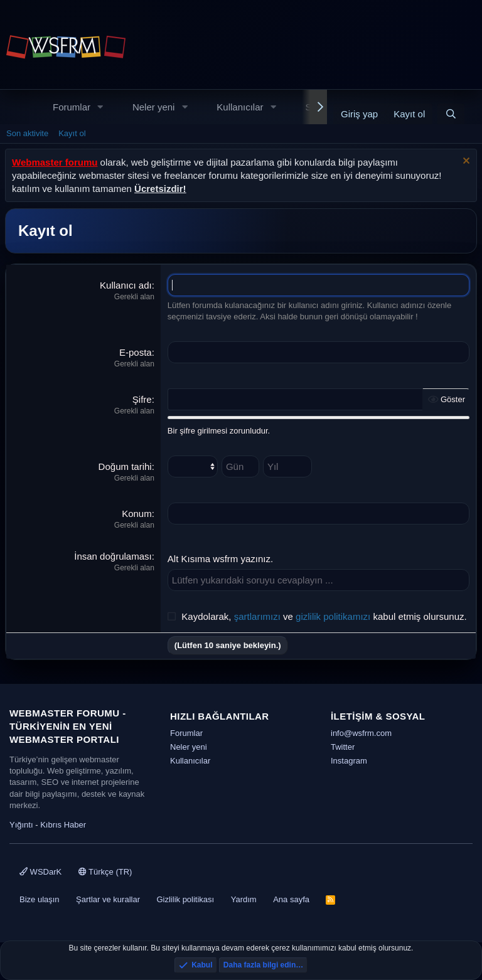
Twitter (343, 747)
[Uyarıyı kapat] (465, 162)
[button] (100, 107)
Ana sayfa (291, 899)
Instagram (349, 761)
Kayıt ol (72, 133)
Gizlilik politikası (185, 899)
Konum (137, 514)
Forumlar (72, 107)
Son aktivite (27, 133)
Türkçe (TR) (105, 872)
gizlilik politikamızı (333, 616)
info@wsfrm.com (361, 733)
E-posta (136, 352)
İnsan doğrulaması (113, 556)
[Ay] (193, 466)
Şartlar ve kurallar (108, 899)
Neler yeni (154, 107)
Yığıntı (21, 825)
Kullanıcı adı (126, 285)
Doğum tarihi (125, 466)
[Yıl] (287, 466)
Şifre (142, 399)
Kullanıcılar (240, 107)
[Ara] (451, 114)
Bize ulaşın (40, 899)
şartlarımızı (257, 616)
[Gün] (240, 466)
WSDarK (40, 872)
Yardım (244, 899)
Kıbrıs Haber (63, 825)
